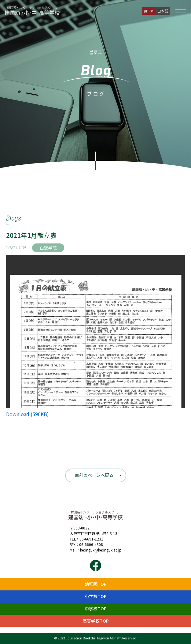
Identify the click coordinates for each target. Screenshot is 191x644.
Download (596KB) (28, 414)
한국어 (149, 11)
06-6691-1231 (91, 539)
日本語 (163, 11)
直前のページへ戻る (94, 475)
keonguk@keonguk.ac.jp (101, 550)
